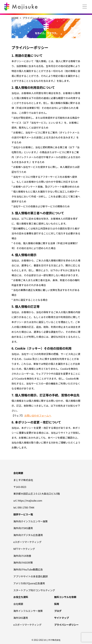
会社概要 (18, 604)
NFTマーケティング (24, 549)
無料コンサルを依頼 (65, 597)
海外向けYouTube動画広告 (28, 569)
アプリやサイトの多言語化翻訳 (31, 576)
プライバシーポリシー (66, 625)
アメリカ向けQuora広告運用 (29, 583)
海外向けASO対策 (23, 562)
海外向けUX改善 (22, 556)
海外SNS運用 (21, 618)
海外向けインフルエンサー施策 (31, 521)
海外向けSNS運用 (23, 528)
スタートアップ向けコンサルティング (34, 590)
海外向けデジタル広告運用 (28, 535)
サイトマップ (61, 618)
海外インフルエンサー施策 (28, 611)
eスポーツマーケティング (27, 542)
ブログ (58, 611)
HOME (15, 18)
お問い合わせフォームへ (38, 415)
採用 (57, 604)
